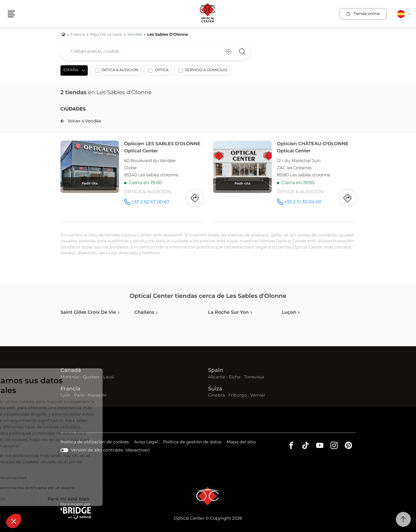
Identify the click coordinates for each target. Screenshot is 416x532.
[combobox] (155, 52)
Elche (235, 377)
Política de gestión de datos (192, 443)
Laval (108, 377)
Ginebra (216, 395)
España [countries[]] (71, 70)
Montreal (70, 377)
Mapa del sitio (241, 442)
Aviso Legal (146, 443)
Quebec (91, 377)
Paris (79, 395)
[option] (116, 72)
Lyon (65, 395)
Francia (70, 389)
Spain (215, 371)
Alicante (217, 377)
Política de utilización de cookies (95, 443)
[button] (14, 521)
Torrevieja (254, 377)
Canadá (71, 371)
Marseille (97, 395)
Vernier (258, 395)
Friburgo (238, 395)
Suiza (215, 389)
